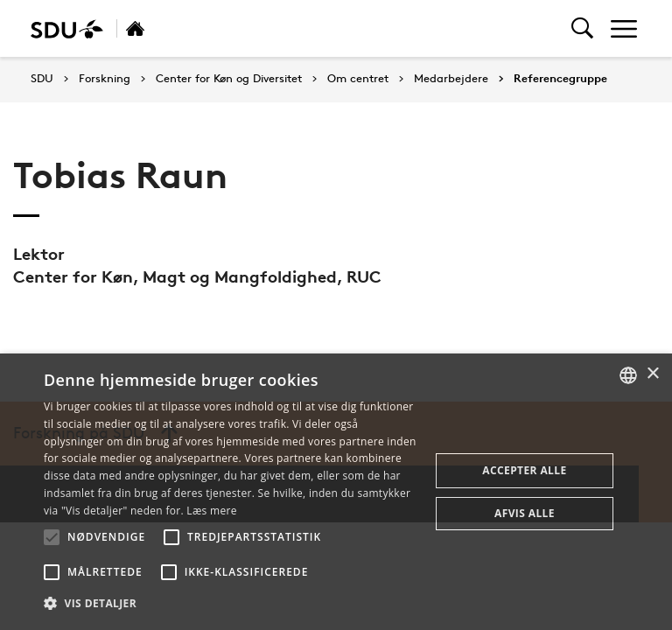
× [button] (652, 374)
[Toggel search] (582, 28)
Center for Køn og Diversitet (229, 79)
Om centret (358, 79)
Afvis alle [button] (525, 513)
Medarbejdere (451, 79)
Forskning (105, 79)
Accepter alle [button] (524, 470)
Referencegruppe (560, 79)
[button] (52, 537)
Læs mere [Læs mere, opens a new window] (211, 511)
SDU (42, 78)
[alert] (336, 492)
